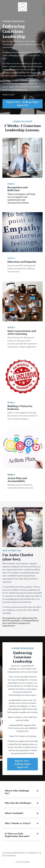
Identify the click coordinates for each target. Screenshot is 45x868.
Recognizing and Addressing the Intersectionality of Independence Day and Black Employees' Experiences (21, 622)
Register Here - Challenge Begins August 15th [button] (22, 104)
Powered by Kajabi (22, 862)
